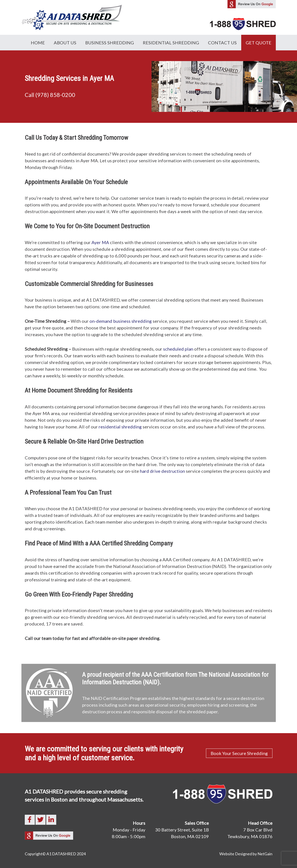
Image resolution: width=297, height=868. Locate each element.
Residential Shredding (171, 43)
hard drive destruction (162, 471)
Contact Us (222, 43)
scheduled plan (178, 349)
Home (38, 43)
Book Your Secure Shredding (239, 753)
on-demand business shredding (121, 321)
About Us (65, 43)
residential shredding (120, 427)
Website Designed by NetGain (246, 854)
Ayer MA (100, 242)
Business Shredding (110, 43)
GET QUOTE (259, 43)
